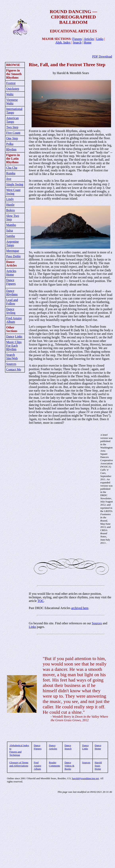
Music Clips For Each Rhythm (14, 346)
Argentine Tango (13, 243)
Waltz (10, 94)
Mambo (11, 225)
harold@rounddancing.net (85, 778)
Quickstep (13, 89)
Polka (10, 144)
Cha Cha (12, 168)
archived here (80, 608)
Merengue (13, 251)
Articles (89, 39)
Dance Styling (11, 311)
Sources (11, 364)
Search (77, 42)
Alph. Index (63, 42)
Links (100, 39)
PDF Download (102, 56)
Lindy (10, 199)
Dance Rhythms (12, 293)
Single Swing (15, 184)
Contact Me (14, 369)
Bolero (11, 210)
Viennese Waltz (12, 102)
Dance (10, 336)
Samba (11, 236)
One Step (12, 138)
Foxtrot (11, 83)
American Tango (12, 120)
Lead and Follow (12, 302)
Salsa (10, 230)
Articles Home (11, 273)
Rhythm (11, 149)
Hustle (10, 205)
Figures (77, 39)
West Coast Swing (13, 192)
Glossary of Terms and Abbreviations (19, 764)
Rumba (11, 173)
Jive (9, 179)
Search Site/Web (12, 357)
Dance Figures (11, 282)
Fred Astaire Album (14, 320)
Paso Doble (13, 256)
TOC (41, 601)
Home (87, 42)
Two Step (12, 127)
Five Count (13, 133)
